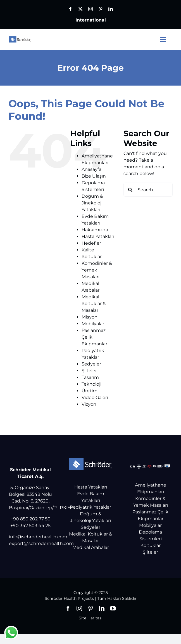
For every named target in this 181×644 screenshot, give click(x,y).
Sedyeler (91, 364)
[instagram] (90, 9)
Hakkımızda (95, 230)
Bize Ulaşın (94, 176)
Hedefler (91, 243)
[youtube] (113, 608)
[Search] (130, 190)
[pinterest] (101, 9)
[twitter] (80, 9)
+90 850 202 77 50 (31, 519)
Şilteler (89, 371)
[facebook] (70, 9)
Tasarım (90, 377)
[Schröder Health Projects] (20, 38)
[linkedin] (111, 9)
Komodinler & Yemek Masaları (97, 270)
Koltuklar (92, 257)
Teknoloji (91, 384)
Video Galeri (95, 398)
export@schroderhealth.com (41, 543)
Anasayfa (91, 169)
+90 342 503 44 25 (30, 526)
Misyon (90, 317)
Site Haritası (91, 618)
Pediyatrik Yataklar (90, 507)
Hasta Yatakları (98, 236)
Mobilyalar (93, 324)
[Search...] (148, 190)
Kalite (88, 250)
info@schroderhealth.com (38, 537)
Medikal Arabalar (91, 547)
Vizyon (89, 404)
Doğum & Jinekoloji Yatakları (92, 203)
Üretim (90, 391)
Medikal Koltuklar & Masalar (94, 304)
